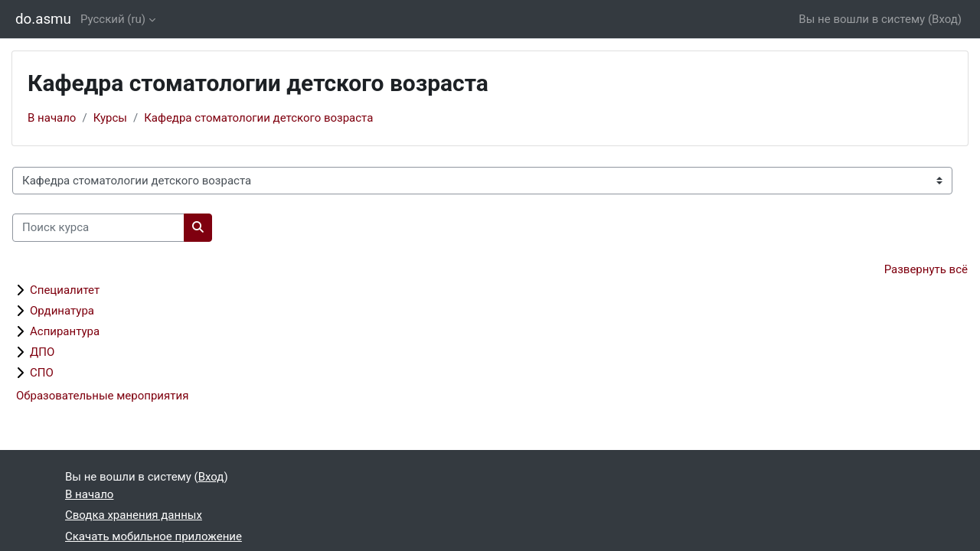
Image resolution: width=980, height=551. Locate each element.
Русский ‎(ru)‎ (113, 19)
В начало (52, 118)
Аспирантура (65, 331)
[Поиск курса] (98, 228)
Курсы (110, 118)
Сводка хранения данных (134, 515)
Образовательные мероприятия (102, 396)
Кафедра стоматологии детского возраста (258, 118)
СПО (42, 373)
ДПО (42, 352)
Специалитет (65, 290)
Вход (945, 19)
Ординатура (62, 311)
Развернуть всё (926, 269)
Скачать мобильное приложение (154, 536)
